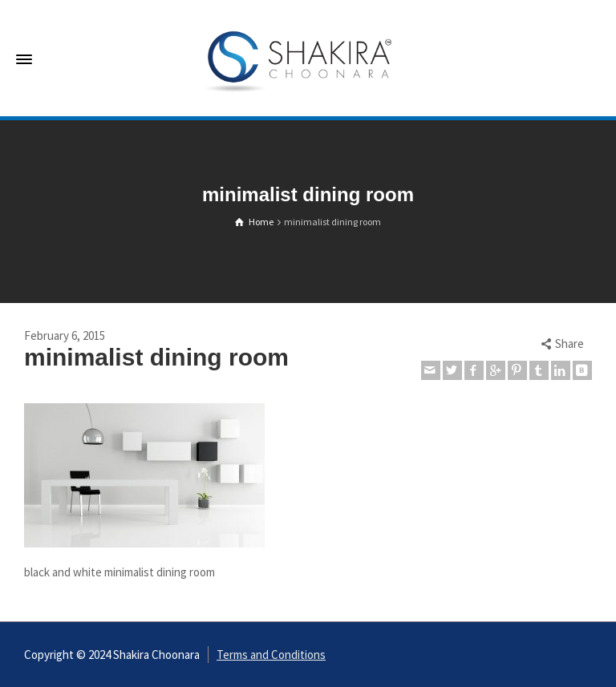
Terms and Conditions (271, 655)
